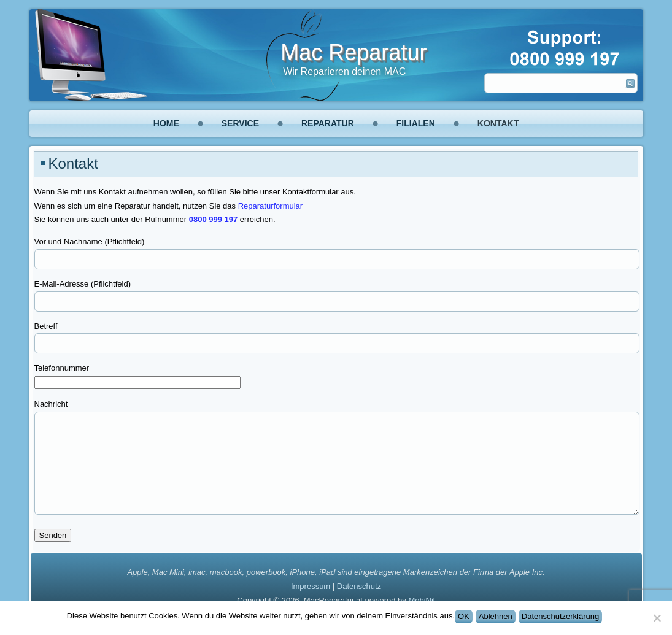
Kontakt (498, 123)
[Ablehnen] (657, 618)
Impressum (311, 586)
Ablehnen (496, 616)
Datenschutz (359, 586)
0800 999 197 (214, 219)
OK (464, 616)
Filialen (416, 123)
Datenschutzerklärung (560, 616)
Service (240, 123)
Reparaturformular (271, 206)
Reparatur (328, 123)
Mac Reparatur (353, 52)
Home (166, 123)
